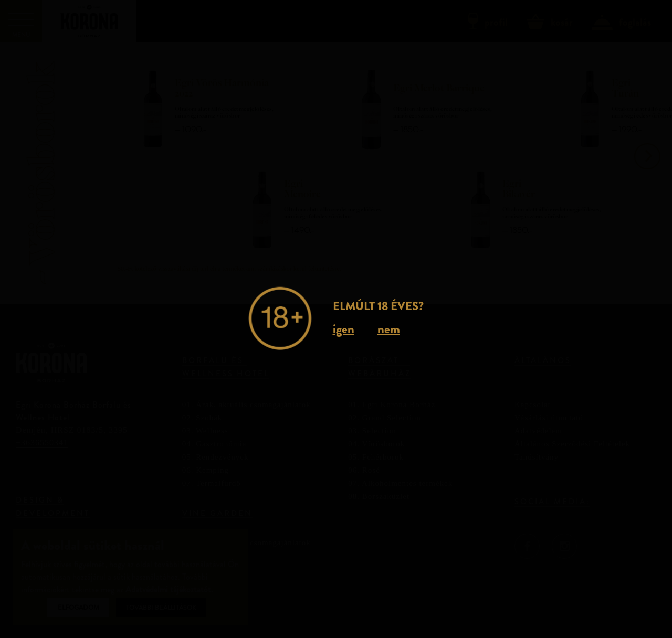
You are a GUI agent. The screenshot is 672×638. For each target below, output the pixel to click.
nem (389, 329)
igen (344, 329)
